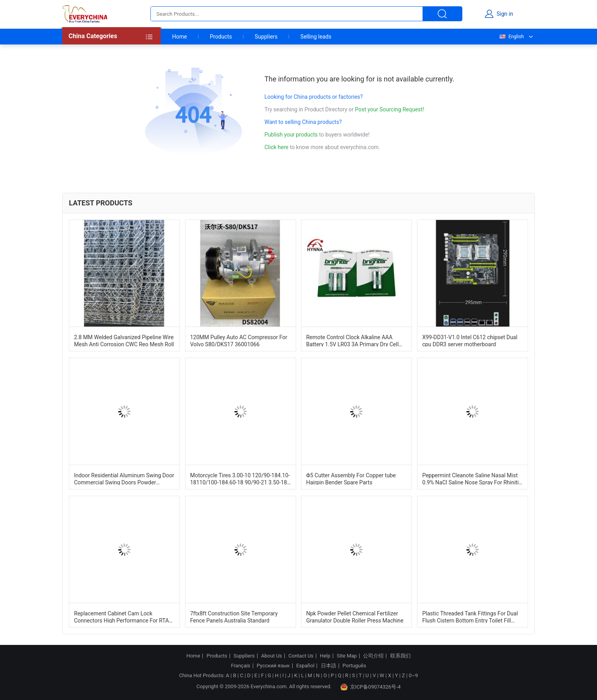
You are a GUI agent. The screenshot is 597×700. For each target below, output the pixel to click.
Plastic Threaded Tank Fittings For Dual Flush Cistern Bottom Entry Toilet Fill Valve (470, 617)
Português (354, 666)
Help (325, 656)
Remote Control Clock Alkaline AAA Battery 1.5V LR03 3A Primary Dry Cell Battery (352, 340)
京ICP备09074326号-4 (371, 687)
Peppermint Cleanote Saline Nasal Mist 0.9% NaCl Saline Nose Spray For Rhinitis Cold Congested (472, 478)
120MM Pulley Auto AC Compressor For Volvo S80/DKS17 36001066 (239, 340)
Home (180, 37)
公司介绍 (373, 656)
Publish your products (292, 135)
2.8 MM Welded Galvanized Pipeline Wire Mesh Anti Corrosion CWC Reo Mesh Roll (124, 340)
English (511, 37)
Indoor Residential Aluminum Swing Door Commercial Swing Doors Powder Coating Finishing (124, 478)
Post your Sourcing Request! (389, 109)
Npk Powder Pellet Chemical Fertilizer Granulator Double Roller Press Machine (355, 617)
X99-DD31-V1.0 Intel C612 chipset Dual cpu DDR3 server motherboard (470, 340)
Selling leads (316, 37)
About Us (272, 656)
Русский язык (273, 666)
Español (305, 666)
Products (221, 37)
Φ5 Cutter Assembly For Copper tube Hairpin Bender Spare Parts (351, 478)
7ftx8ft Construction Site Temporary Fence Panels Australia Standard (234, 617)
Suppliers (266, 37)
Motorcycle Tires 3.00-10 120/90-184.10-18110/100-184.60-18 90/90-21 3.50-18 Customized (240, 478)
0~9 (413, 675)
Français (240, 666)
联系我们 (400, 656)
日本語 (329, 666)
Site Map (347, 656)
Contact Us (301, 656)
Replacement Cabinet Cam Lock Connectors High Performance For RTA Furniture (121, 617)
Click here (277, 147)
